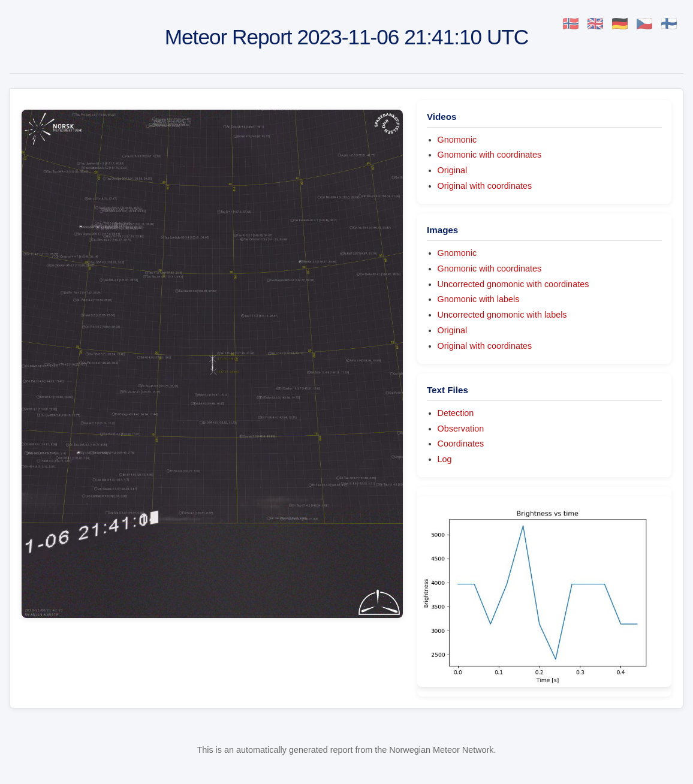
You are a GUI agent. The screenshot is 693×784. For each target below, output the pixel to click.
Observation (461, 429)
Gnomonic (457, 140)
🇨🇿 (644, 24)
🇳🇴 (571, 24)
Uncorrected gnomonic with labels (502, 315)
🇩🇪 (620, 24)
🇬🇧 (595, 24)
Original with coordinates (485, 186)
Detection (456, 413)
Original (453, 170)
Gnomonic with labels (479, 299)
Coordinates (461, 444)
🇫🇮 (669, 24)
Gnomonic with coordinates (490, 155)
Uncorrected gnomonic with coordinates (513, 284)
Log (445, 459)
